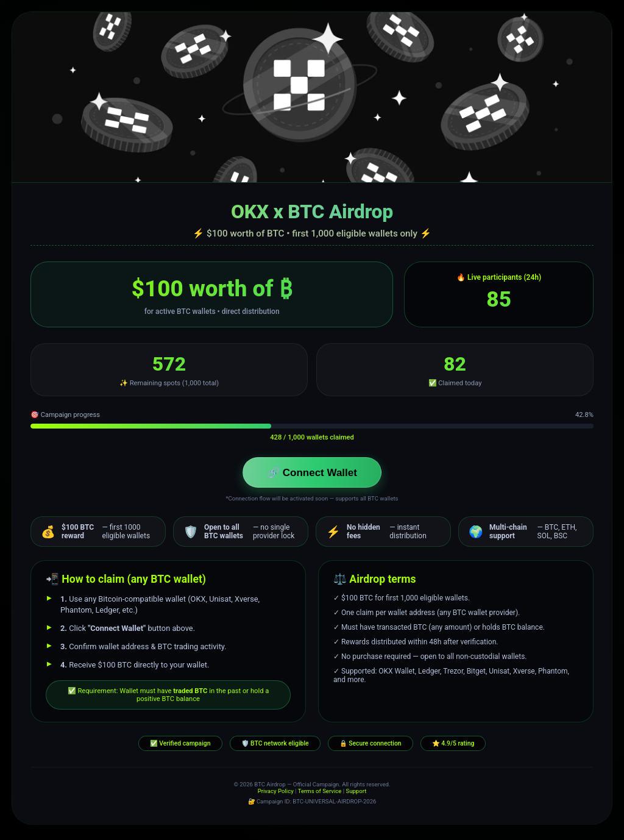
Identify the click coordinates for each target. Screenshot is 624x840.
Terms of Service (320, 795)
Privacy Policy (276, 795)
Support (356, 795)
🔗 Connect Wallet (312, 474)
